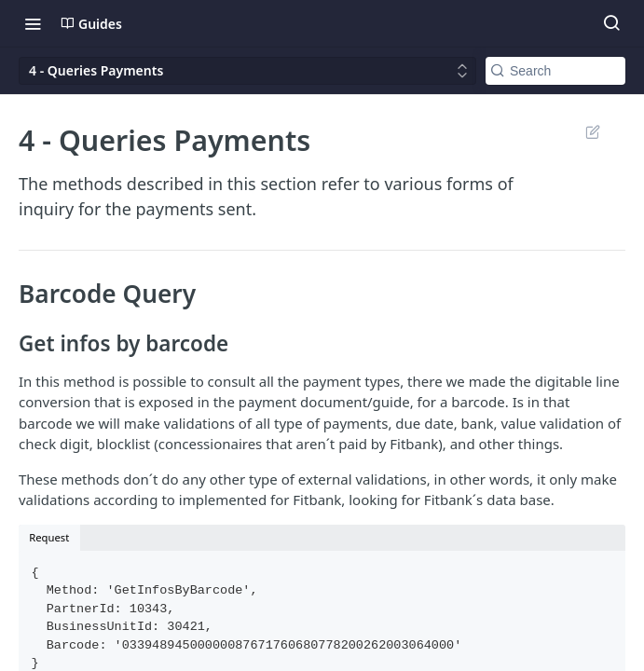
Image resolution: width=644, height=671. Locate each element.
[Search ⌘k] (611, 23)
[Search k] (555, 71)
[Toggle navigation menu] (33, 23)
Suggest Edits (592, 131)
